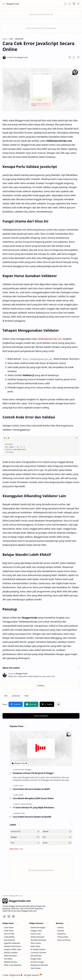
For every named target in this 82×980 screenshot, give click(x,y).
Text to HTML (9, 934)
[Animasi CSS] (20, 769)
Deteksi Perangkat (38, 927)
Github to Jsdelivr (11, 952)
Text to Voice (36, 943)
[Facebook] (9, 916)
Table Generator (10, 956)
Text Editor (8, 959)
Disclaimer (62, 934)
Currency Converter (38, 952)
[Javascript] (16, 695)
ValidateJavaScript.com (50, 339)
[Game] (17, 804)
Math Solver (35, 946)
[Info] (6, 695)
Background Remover (39, 965)
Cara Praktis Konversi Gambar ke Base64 (32, 817)
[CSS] (57, 837)
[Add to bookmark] (70, 733)
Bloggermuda (13, 4)
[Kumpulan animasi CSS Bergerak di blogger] (41, 748)
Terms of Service (64, 940)
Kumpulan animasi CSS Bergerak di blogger (33, 773)
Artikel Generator (38, 937)
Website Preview (11, 962)
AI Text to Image (37, 962)
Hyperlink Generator (12, 943)
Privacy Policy (63, 937)
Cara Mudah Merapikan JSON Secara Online (33, 798)
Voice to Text (36, 934)
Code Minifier (9, 937)
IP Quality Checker (38, 949)
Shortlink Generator (39, 940)
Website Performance (13, 946)
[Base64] (18, 813)
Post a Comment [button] (41, 716)
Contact (60, 927)
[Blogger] (28, 769)
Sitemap (61, 930)
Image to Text (36, 930)
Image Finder (36, 959)
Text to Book (36, 968)
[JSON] (21, 795)
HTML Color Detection (13, 965)
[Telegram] (4, 916)
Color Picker (9, 927)
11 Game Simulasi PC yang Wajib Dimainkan (33, 807)
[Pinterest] (13, 916)
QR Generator (36, 956)
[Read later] (70, 57)
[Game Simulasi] (26, 804)
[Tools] (26, 695)
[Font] (25, 843)
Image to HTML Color (13, 949)
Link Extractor (10, 940)
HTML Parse (9, 930)
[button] (4, 4)
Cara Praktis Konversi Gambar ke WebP (31, 789)
